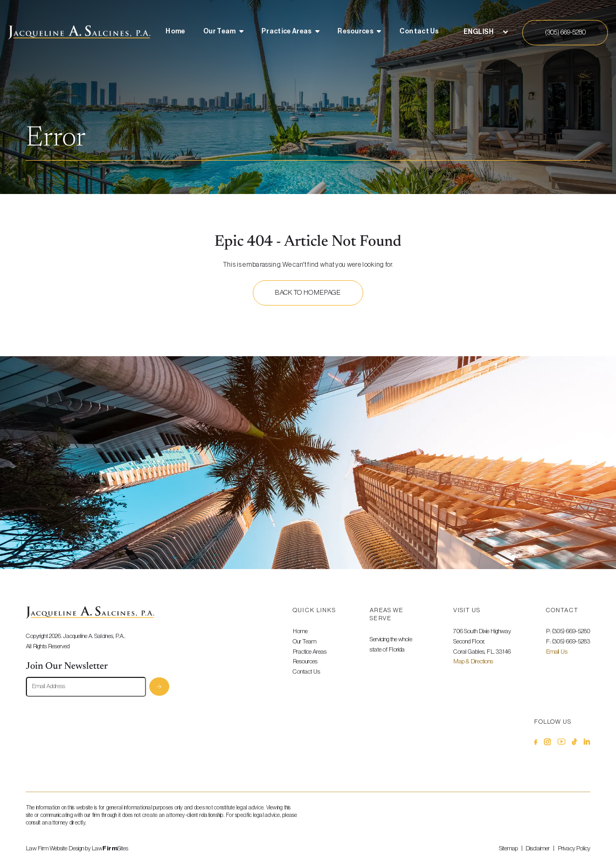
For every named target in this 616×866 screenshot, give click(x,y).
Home (175, 31)
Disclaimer (538, 848)
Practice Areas (286, 31)
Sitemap (508, 848)
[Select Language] (486, 32)
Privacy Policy (574, 848)
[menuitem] (175, 32)
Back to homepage (308, 293)
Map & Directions (473, 661)
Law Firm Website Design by (58, 848)
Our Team (220, 31)
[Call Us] (565, 33)
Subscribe (159, 687)
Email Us (557, 652)
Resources (355, 31)
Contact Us (419, 31)
